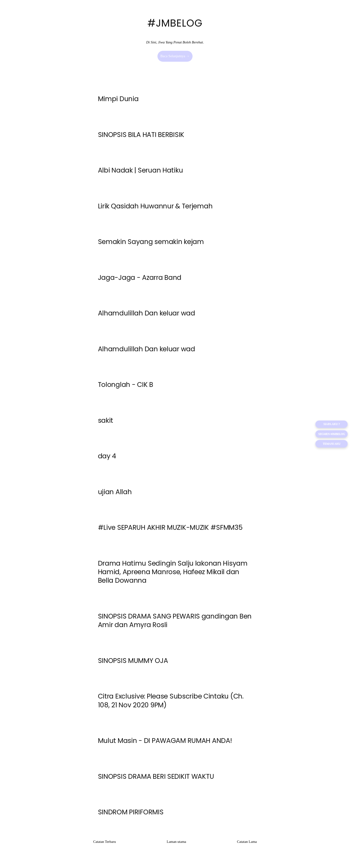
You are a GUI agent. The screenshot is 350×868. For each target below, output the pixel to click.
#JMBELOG (175, 23)
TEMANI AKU (331, 444)
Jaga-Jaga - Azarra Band (140, 279)
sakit (106, 422)
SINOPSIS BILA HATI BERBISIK (141, 135)
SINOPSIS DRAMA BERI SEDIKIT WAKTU (156, 780)
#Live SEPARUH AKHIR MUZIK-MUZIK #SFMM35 (170, 530)
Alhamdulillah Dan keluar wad (147, 315)
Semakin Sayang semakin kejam (151, 243)
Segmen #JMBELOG (331, 434)
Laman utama (176, 846)
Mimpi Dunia (118, 99)
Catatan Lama (247, 846)
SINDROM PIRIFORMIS (131, 816)
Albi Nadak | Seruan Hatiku (140, 171)
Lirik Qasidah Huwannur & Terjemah (155, 207)
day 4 (107, 458)
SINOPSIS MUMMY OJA (133, 664)
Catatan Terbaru (105, 846)
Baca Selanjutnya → (175, 56)
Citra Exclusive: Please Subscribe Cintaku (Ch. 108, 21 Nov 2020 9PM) (171, 704)
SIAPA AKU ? (331, 424)
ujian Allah (115, 494)
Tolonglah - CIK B (126, 387)
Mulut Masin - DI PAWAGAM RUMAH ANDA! (165, 744)
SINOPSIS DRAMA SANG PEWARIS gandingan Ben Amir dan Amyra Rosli (175, 624)
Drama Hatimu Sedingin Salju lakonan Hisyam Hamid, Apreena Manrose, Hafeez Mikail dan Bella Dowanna (173, 575)
